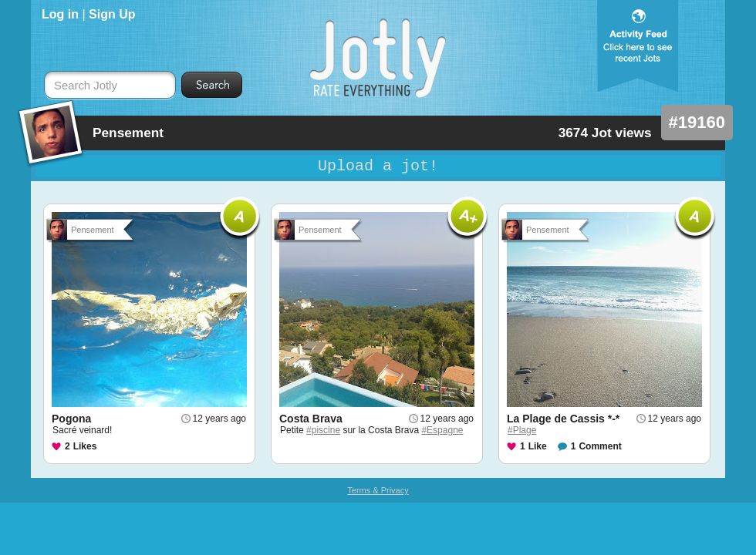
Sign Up (112, 14)
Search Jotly (86, 86)
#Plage (522, 430)
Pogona (71, 419)
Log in (60, 14)
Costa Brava (311, 419)
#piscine (323, 430)
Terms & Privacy (378, 490)
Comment (600, 446)
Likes (85, 446)
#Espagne (442, 430)
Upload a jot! (378, 166)
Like (538, 446)
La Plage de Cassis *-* (563, 419)
